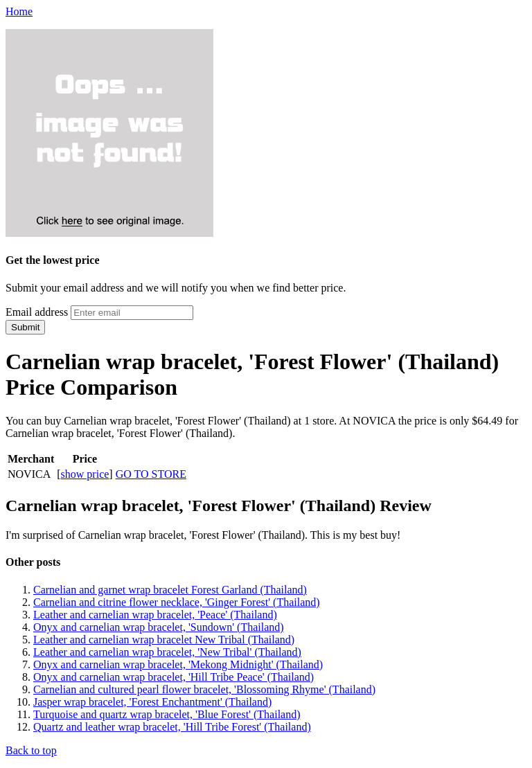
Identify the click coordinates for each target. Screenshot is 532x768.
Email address (37, 312)
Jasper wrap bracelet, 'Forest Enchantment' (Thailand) (152, 702)
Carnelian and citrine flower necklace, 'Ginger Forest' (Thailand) (177, 602)
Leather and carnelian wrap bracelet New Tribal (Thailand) (164, 640)
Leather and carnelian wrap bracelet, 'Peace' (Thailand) (155, 615)
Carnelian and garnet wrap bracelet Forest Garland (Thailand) (170, 590)
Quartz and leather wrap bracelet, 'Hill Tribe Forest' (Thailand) (172, 727)
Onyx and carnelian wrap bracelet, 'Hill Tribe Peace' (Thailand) (174, 677)
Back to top (31, 750)
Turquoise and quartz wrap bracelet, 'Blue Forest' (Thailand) (167, 714)
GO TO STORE (151, 474)
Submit (25, 327)
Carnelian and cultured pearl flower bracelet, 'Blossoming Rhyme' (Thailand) (204, 689)
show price (85, 474)
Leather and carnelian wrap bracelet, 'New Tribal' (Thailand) (167, 652)
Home (19, 11)
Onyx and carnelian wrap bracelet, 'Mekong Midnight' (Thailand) (178, 664)
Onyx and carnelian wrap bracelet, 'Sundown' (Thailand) (159, 627)
